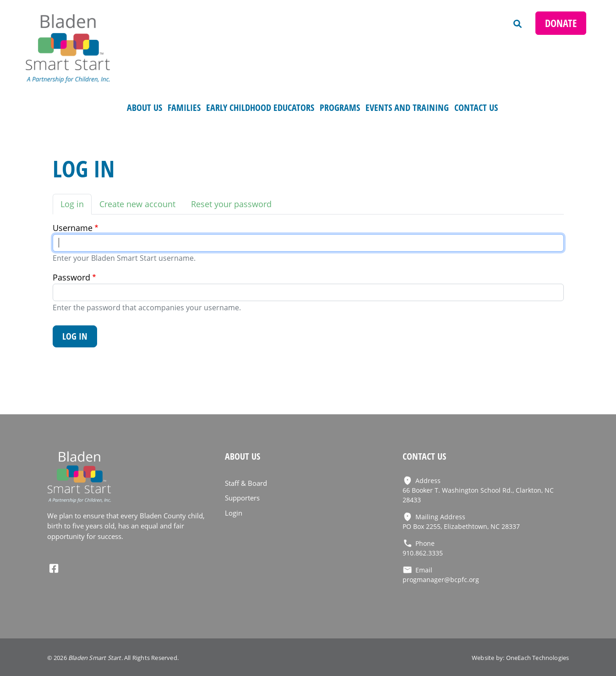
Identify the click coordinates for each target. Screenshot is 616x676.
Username (73, 228)
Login (234, 513)
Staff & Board (246, 483)
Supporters (242, 498)
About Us (144, 107)
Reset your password (231, 204)
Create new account (137, 204)
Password (71, 277)
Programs (340, 107)
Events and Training (407, 107)
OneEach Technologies (538, 658)
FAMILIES (184, 107)
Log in (72, 204)
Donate (561, 23)
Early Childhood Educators (260, 107)
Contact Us (476, 107)
